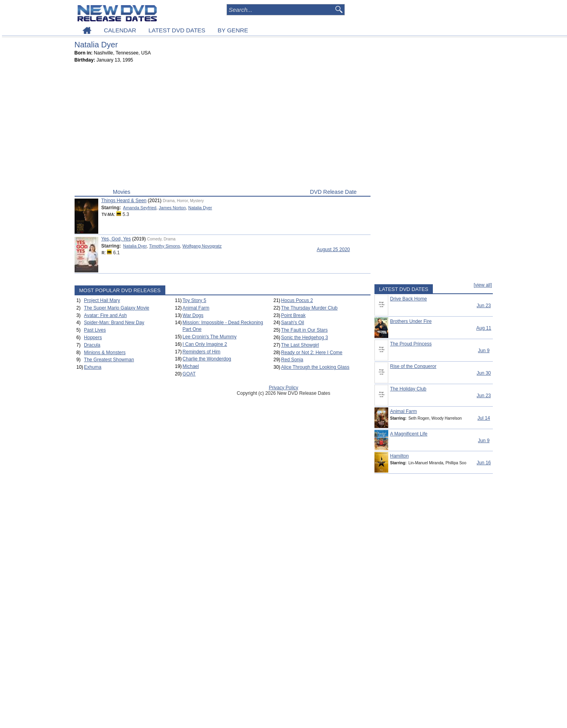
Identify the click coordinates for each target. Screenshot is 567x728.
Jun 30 (484, 373)
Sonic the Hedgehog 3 (304, 338)
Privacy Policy (283, 388)
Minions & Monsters (105, 353)
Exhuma (93, 367)
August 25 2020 (333, 250)
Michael (191, 366)
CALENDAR (120, 30)
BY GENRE (233, 30)
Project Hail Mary (102, 300)
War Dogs (193, 315)
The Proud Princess (411, 344)
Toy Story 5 (195, 300)
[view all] (483, 285)
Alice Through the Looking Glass (315, 367)
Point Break (293, 315)
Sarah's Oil (292, 323)
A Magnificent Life (409, 434)
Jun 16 (484, 463)
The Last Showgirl (300, 345)
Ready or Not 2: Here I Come (312, 353)
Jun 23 (484, 306)
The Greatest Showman (109, 360)
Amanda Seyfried (140, 208)
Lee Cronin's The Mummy (210, 337)
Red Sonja (292, 360)
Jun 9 (484, 351)
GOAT (189, 374)
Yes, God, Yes (116, 239)
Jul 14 (484, 418)
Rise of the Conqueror (413, 366)
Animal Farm (196, 308)
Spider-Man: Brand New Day (114, 323)
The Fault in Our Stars (304, 330)
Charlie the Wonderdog (207, 359)
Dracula (92, 345)
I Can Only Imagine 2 (205, 344)
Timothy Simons (165, 246)
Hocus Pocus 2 (297, 300)
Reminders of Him (202, 352)
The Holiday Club (408, 389)
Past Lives (95, 330)
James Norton (172, 208)
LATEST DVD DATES (177, 30)
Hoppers (93, 338)
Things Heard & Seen (124, 201)
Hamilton (400, 456)
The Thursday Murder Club (309, 308)
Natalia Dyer (200, 208)
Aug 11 (484, 328)
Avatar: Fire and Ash (106, 315)
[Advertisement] (223, 128)
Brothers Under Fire (411, 321)
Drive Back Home (409, 299)
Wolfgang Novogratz (202, 246)
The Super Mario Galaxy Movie (117, 308)
